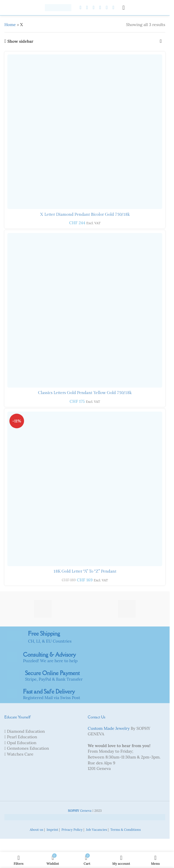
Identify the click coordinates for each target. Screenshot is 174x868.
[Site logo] (58, 7)
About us (36, 830)
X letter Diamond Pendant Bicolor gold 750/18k (85, 215)
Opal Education (22, 743)
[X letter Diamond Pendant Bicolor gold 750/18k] (85, 132)
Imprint (52, 830)
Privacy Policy (71, 830)
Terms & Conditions (125, 830)
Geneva (80, 811)
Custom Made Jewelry (109, 728)
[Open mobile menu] (124, 8)
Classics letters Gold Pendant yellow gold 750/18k (85, 393)
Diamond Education (26, 731)
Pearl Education (22, 737)
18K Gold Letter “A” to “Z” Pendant (85, 571)
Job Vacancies (96, 830)
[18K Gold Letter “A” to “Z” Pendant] (85, 489)
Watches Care (20, 754)
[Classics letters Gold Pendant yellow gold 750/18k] (85, 310)
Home (10, 25)
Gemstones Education (28, 748)
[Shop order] (161, 41)
